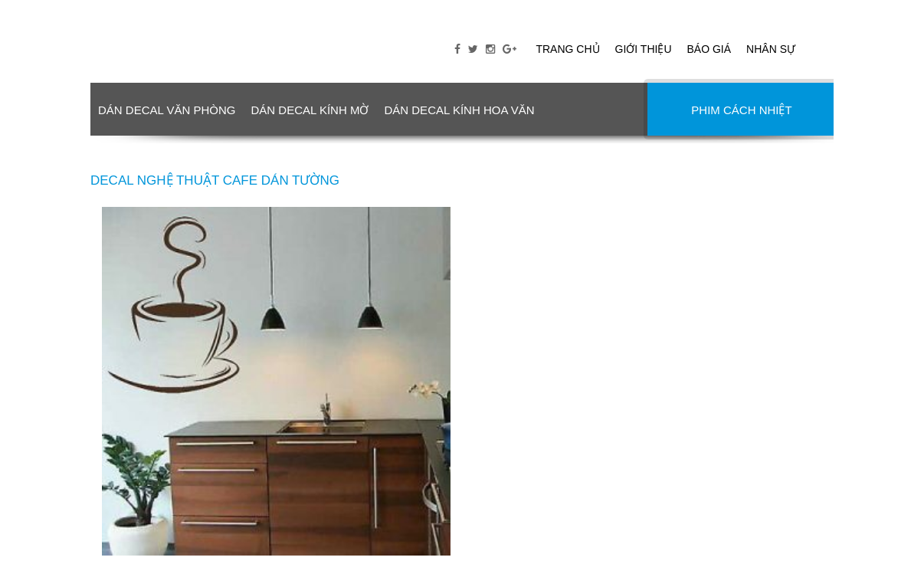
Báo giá (709, 49)
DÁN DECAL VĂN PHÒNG (167, 110)
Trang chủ (567, 49)
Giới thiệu (644, 49)
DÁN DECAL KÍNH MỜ (310, 110)
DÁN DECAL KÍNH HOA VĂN (459, 110)
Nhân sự (771, 49)
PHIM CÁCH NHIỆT (741, 110)
